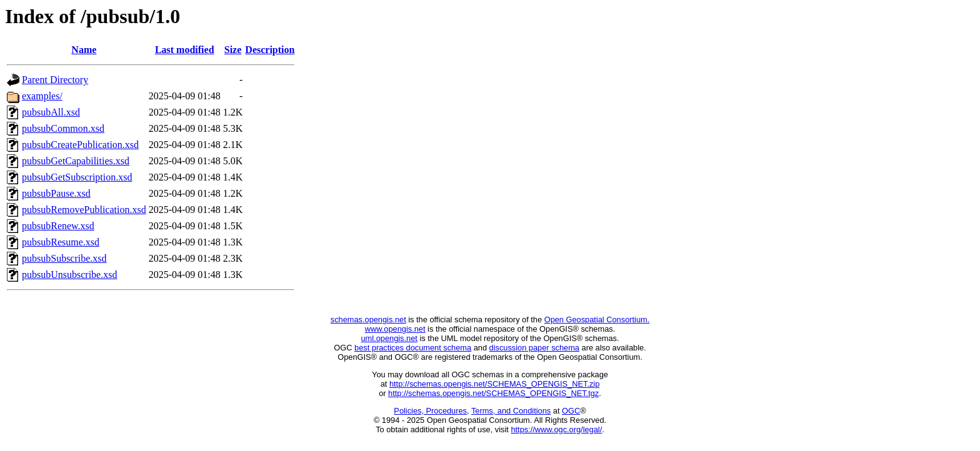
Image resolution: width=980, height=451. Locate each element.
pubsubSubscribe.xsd (64, 258)
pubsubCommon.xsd (63, 128)
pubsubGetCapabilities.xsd (76, 161)
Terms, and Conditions (511, 411)
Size (233, 50)
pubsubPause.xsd (56, 193)
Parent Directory (55, 80)
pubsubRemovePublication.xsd (84, 210)
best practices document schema (413, 348)
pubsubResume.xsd (61, 242)
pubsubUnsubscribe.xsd (69, 275)
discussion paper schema (534, 348)
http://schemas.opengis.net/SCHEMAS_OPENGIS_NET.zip (494, 384)
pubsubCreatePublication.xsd (80, 145)
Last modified (185, 50)
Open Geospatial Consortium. (597, 320)
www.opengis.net (395, 329)
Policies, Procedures (430, 411)
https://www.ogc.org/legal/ (556, 429)
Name (84, 50)
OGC (571, 411)
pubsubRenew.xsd (58, 226)
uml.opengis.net (389, 338)
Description (270, 50)
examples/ (42, 96)
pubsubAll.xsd (51, 112)
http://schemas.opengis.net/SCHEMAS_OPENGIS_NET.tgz (493, 393)
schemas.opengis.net (368, 320)
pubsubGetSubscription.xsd (77, 177)
